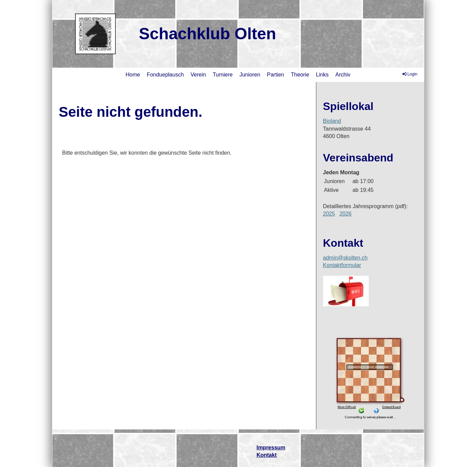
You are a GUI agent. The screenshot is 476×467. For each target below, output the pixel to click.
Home (133, 75)
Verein (198, 75)
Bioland (332, 121)
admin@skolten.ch (345, 258)
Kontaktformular (342, 265)
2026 (345, 214)
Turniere (223, 75)
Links (322, 75)
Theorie (300, 75)
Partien (276, 75)
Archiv (343, 75)
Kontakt (267, 455)
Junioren (250, 75)
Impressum (271, 448)
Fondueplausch (165, 75)
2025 (329, 214)
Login (409, 74)
